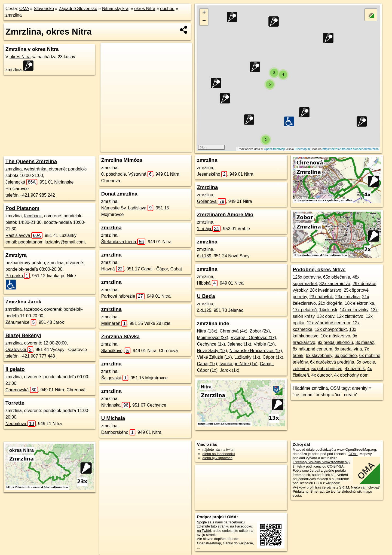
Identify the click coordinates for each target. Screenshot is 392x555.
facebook (33, 216)
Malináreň (114, 323)
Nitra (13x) (207, 331)
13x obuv (326, 316)
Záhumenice (21, 322)
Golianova (212, 201)
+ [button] (204, 13)
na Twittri (204, 531)
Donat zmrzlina (119, 194)
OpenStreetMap (274, 149)
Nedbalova (21, 424)
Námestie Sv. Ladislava (127, 208)
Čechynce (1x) (211, 344)
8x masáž (365, 342)
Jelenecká (21, 182)
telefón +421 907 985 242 (30, 195)
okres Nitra (145, 9)
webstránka (35, 169)
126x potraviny (307, 277)
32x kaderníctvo (335, 284)
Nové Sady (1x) (212, 351)
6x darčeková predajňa (332, 362)
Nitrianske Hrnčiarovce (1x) (256, 351)
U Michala (113, 418)
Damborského (118, 432)
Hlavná (113, 269)
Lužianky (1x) (247, 357)
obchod (167, 9)
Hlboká (207, 283)
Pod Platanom (22, 208)
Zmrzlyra (16, 255)
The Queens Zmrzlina (31, 161)
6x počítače (346, 356)
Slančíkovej (116, 351)
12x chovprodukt (331, 329)
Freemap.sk (302, 149)
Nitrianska (116, 405)
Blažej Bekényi (23, 335)
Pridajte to (301, 491)
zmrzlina (14, 15)
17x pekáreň (305, 310)
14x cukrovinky (354, 310)
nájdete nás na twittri (218, 449)
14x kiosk (328, 310)
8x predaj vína (348, 349)
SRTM (344, 487)
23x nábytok (321, 297)
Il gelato (15, 369)
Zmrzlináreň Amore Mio (225, 214)
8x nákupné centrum (312, 349)
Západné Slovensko (78, 9)
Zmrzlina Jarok (23, 302)
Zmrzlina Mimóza (122, 160)
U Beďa (206, 296)
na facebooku (234, 522)
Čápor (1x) (273, 357)
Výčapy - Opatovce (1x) (253, 338)
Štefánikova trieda (123, 242)
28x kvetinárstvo (326, 290)
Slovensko (44, 9)
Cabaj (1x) (207, 364)
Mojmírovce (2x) (213, 338)
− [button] (204, 21)
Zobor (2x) (260, 331)
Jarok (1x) (230, 370)
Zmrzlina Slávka (120, 336)
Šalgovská (115, 378)
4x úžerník (355, 369)
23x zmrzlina (348, 297)
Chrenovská (22, 390)
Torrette (15, 403)
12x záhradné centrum (328, 323)
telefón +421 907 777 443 (30, 356)
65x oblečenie (337, 277)
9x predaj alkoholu (335, 342)
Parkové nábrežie (123, 296)
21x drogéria (330, 303)
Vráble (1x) (264, 344)
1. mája (209, 229)
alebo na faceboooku (219, 454)
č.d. (204, 256)
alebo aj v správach (218, 458)
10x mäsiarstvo (335, 336)
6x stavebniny (319, 356)
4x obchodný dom (351, 375)
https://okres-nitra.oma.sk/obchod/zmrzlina (350, 149)
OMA (24, 9)
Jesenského (212, 174)
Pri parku (18, 276)
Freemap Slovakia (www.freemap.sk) (321, 462)
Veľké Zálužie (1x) (215, 357)
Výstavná (141, 174)
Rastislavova (24, 235)
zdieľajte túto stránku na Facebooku (225, 526)
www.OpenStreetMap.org (356, 449)
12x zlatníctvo (350, 316)
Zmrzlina (208, 187)
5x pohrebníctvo (327, 369)
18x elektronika (360, 303)
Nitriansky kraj (116, 9)
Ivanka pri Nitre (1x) (238, 364)
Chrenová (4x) (233, 331)
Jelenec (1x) (239, 344)
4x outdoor (322, 375)
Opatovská (19, 350)
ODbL (353, 454)
